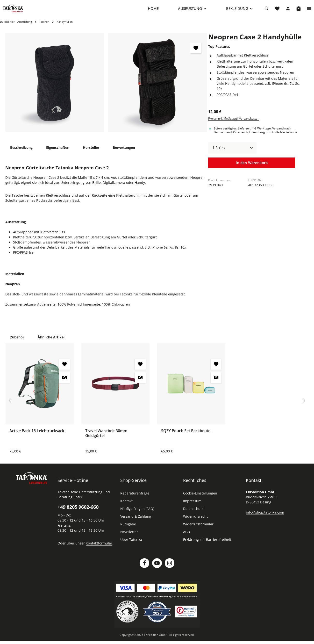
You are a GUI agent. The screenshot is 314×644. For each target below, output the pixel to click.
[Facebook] (144, 568)
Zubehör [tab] (17, 342)
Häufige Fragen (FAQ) (137, 513)
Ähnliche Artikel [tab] (51, 342)
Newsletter (129, 537)
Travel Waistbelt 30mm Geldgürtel (106, 438)
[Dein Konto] (288, 11)
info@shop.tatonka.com (265, 517)
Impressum (192, 506)
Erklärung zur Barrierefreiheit (207, 544)
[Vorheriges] (10, 405)
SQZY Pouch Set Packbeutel (186, 436)
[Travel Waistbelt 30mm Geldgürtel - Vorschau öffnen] (140, 382)
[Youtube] (157, 568)
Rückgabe (128, 529)
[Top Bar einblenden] (309, 11)
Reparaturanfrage (135, 498)
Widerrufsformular (198, 529)
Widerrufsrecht (195, 521)
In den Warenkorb (252, 168)
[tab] (21, 152)
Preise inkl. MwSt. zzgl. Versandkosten (234, 123)
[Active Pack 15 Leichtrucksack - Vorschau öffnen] (64, 382)
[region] (106, 87)
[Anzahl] (232, 153)
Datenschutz (193, 513)
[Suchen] (267, 11)
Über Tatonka (131, 544)
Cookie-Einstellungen (200, 498)
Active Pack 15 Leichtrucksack (37, 436)
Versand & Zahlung (136, 521)
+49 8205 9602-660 (78, 512)
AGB (186, 537)
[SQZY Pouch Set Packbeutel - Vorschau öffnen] (216, 382)
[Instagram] (170, 568)
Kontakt (126, 506)
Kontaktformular (99, 548)
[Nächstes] (304, 405)
